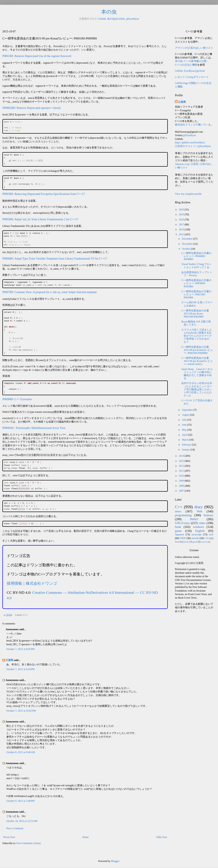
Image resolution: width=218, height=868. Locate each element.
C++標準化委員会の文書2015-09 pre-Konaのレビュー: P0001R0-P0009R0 (197, 350)
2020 (182, 209)
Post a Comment (15, 828)
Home (86, 837)
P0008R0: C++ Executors (17, 399)
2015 (182, 234)
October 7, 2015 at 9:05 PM (20, 649)
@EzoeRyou (132, 19)
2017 (182, 225)
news (178, 511)
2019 (182, 214)
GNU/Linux (182, 523)
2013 (182, 461)
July (184, 420)
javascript (196, 534)
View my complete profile (188, 194)
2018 (182, 220)
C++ (26, 615)
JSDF (183, 538)
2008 (182, 486)
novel (186, 542)
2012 (182, 466)
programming (183, 515)
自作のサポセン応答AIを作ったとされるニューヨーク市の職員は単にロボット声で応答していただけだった (197, 389)
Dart (177, 542)
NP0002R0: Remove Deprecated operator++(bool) (31, 108)
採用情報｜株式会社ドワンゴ (32, 583)
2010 (182, 476)
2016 (182, 229)
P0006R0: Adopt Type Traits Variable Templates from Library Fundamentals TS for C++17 (55, 259)
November (188, 244)
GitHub (102, 19)
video (202, 523)
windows (198, 527)
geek (195, 542)
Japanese (179, 534)
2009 (182, 481)
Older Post (162, 837)
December (188, 239)
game (178, 531)
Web (199, 511)
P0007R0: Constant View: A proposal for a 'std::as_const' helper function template (50, 292)
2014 (182, 456)
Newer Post (9, 837)
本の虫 (109, 12)
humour (208, 515)
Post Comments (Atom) (29, 843)
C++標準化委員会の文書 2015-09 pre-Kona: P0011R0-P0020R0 (195, 314)
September (188, 410)
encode (195, 538)
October (186, 249)
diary (199, 507)
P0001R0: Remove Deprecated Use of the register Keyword (37, 56)
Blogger (115, 861)
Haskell (204, 542)
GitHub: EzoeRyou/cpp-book (190, 71)
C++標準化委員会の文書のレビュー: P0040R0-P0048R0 (196, 256)
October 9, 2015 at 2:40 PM (20, 801)
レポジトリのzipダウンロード (192, 77)
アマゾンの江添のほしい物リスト (194, 48)
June (185, 425)
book (178, 527)
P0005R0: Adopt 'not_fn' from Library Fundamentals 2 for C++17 (40, 219)
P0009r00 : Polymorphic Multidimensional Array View (34, 428)
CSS (207, 538)
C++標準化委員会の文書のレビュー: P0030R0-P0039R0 (196, 283)
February (187, 445)
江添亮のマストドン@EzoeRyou (193, 146)
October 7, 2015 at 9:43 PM (20, 669)
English (200, 531)
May (185, 430)
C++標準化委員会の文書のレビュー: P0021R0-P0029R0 (196, 294)
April (185, 435)
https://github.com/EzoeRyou (190, 142)
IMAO (194, 519)
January (186, 450)
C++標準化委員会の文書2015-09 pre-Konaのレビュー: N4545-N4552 (197, 361)
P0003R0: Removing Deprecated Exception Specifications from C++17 (44, 194)
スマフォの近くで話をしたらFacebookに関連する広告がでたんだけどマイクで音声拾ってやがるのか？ (197, 336)
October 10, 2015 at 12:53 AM (22, 821)
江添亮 (9, 660)
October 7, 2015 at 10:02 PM (21, 711)
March (186, 440)
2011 (182, 471)
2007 (182, 491)
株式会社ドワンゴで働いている (193, 125)
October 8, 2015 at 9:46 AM (21, 752)
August (186, 415)
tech (211, 534)
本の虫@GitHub (116, 19)
